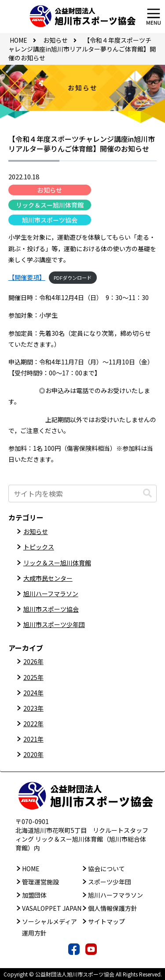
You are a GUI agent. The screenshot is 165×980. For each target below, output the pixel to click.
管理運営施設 (40, 882)
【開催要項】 (27, 277)
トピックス (39, 547)
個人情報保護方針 (113, 908)
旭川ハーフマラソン (51, 594)
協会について (106, 869)
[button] (147, 493)
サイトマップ (106, 921)
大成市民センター (48, 578)
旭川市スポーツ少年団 (54, 624)
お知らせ (50, 190)
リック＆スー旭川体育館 (50, 205)
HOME (31, 869)
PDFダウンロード (73, 278)
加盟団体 (34, 895)
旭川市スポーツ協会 (50, 220)
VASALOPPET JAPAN (52, 908)
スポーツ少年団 (110, 882)
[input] (83, 494)
